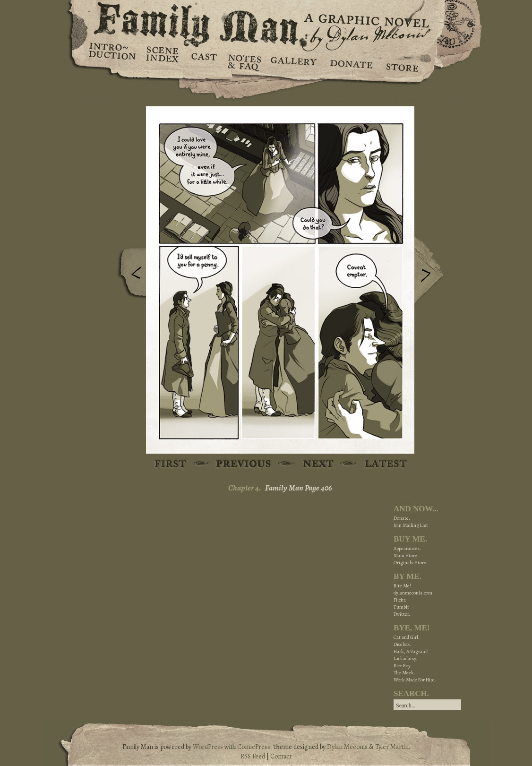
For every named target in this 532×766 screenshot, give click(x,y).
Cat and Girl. (407, 637)
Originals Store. (411, 563)
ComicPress (254, 747)
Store (402, 61)
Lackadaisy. (405, 658)
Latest (381, 464)
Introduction (112, 54)
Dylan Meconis (347, 747)
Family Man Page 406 (299, 488)
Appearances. (407, 548)
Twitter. (402, 614)
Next (431, 271)
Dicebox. (402, 644)
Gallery (293, 61)
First (171, 464)
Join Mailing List (411, 525)
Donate (350, 61)
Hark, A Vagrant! (411, 651)
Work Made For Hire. (415, 680)
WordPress (208, 747)
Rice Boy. (403, 666)
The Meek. (404, 673)
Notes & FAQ (244, 61)
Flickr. (400, 600)
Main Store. (406, 555)
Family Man (266, 22)
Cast (203, 61)
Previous (129, 275)
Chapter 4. (245, 488)
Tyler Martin (392, 747)
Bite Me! (402, 586)
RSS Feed (253, 756)
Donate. (402, 518)
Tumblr (401, 607)
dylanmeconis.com (413, 593)
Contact (281, 756)
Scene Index (163, 61)
